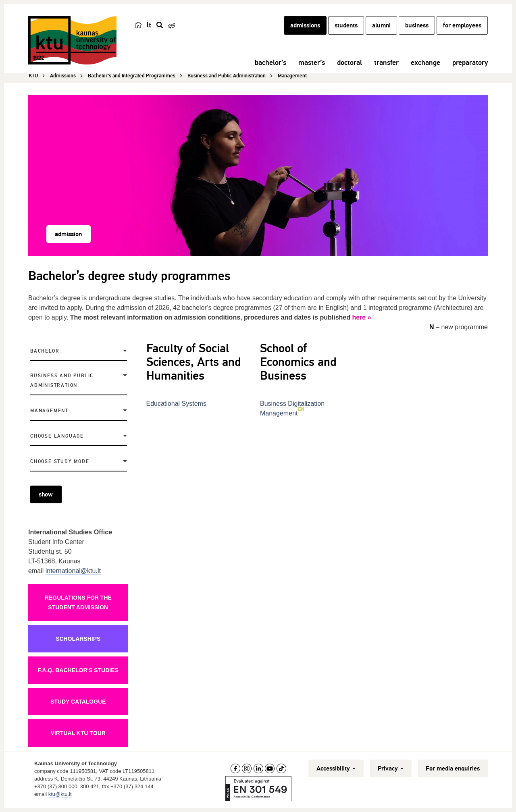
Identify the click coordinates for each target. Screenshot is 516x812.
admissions (305, 25)
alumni (381, 25)
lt (149, 25)
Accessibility (336, 768)
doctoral (350, 62)
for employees (462, 25)
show (46, 494)
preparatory (470, 62)
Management (49, 411)
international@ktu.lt (73, 571)
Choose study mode (60, 462)
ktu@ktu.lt (60, 794)
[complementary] (429, 752)
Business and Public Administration (62, 381)
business (417, 25)
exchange (425, 62)
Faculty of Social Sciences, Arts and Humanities (193, 362)
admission (68, 234)
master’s (312, 62)
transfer (386, 62)
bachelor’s (270, 62)
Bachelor (45, 351)
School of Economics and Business (298, 362)
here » (361, 317)
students (346, 25)
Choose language (57, 436)
